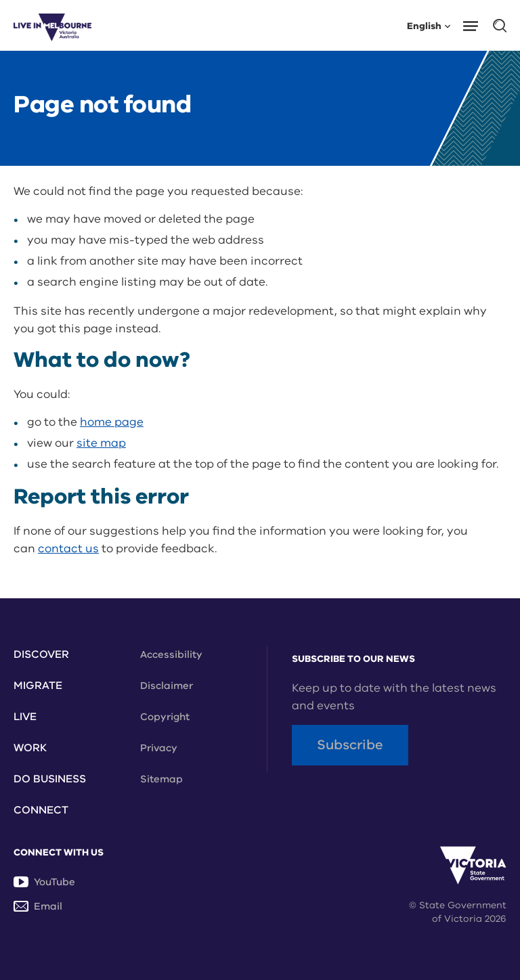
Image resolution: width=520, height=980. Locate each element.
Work (30, 748)
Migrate (38, 686)
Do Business (50, 779)
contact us (68, 549)
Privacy (159, 748)
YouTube (44, 882)
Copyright (165, 717)
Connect (41, 810)
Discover (41, 654)
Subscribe (350, 745)
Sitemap (161, 779)
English (429, 25)
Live (25, 717)
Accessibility (171, 654)
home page (112, 422)
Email (38, 906)
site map (101, 443)
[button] (475, 25)
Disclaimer (167, 686)
